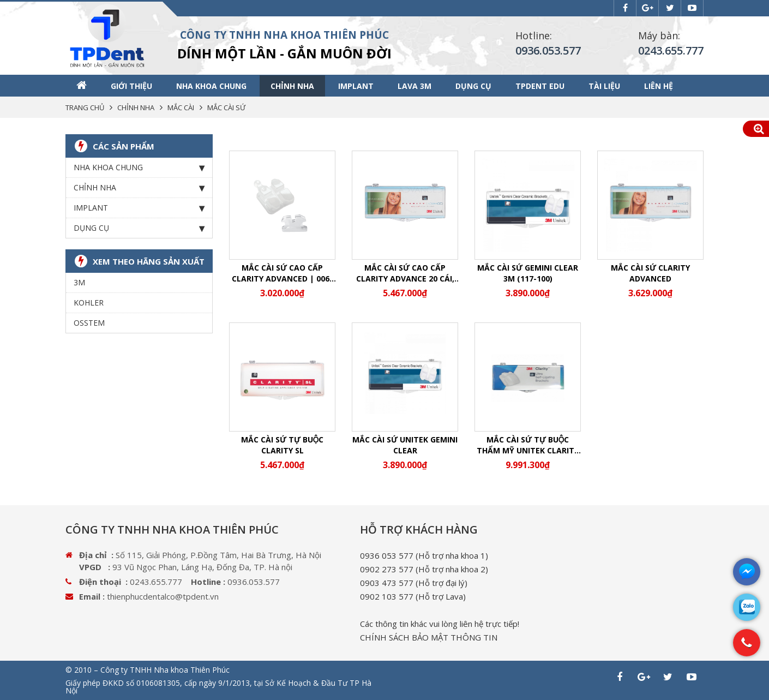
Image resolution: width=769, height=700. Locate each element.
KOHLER (89, 303)
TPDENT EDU (540, 86)
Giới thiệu (131, 86)
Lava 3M (414, 86)
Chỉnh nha (292, 86)
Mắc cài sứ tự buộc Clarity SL (283, 445)
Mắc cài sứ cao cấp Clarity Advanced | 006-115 (282, 273)
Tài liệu (604, 86)
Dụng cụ (473, 86)
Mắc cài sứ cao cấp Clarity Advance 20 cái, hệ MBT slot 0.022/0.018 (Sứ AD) (405, 273)
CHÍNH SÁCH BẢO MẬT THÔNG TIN (429, 637)
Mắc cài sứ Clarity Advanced (650, 273)
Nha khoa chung (211, 86)
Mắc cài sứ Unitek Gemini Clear (405, 445)
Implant (356, 86)
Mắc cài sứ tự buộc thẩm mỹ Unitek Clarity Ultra (528, 445)
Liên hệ (659, 86)
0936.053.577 (548, 50)
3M (79, 282)
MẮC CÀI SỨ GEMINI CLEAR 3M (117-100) (528, 273)
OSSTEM (89, 323)
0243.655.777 (671, 50)
